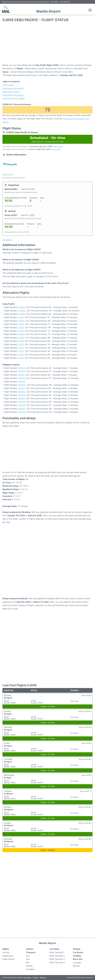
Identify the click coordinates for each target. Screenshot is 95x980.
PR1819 (22, 378)
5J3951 (22, 307)
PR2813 (22, 392)
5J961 (21, 331)
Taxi (28, 959)
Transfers (30, 969)
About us (43, 977)
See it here (58, 146)
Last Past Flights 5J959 (14, 98)
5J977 (21, 355)
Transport (31, 952)
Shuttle (29, 966)
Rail (28, 962)
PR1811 (21, 375)
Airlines (30, 949)
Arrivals (6, 952)
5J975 (21, 351)
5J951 (21, 317)
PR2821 (22, 405)
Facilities (77, 956)
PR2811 (22, 388)
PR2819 (22, 402)
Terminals (54, 949)
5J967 (21, 341)
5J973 (21, 348)
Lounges (77, 962)
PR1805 (22, 368)
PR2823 (22, 409)
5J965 (21, 338)
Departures (8, 956)
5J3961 (22, 314)
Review (76, 966)
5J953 (21, 321)
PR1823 (22, 382)
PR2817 (22, 398)
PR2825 (22, 412)
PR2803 (22, 385)
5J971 (21, 344)
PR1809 (22, 371)
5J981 (21, 358)
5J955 (21, 324)
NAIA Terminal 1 (57, 952)
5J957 (21, 327)
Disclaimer (28, 977)
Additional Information (13, 88)
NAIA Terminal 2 (57, 956)
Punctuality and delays (13, 95)
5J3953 (22, 311)
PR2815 (22, 395)
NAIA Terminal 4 (57, 962)
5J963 (21, 334)
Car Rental (78, 952)
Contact (36, 977)
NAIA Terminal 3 (57, 959)
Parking (77, 949)
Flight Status (8, 85)
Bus (28, 956)
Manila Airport (48, 11)
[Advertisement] (47, 44)
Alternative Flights (11, 92)
